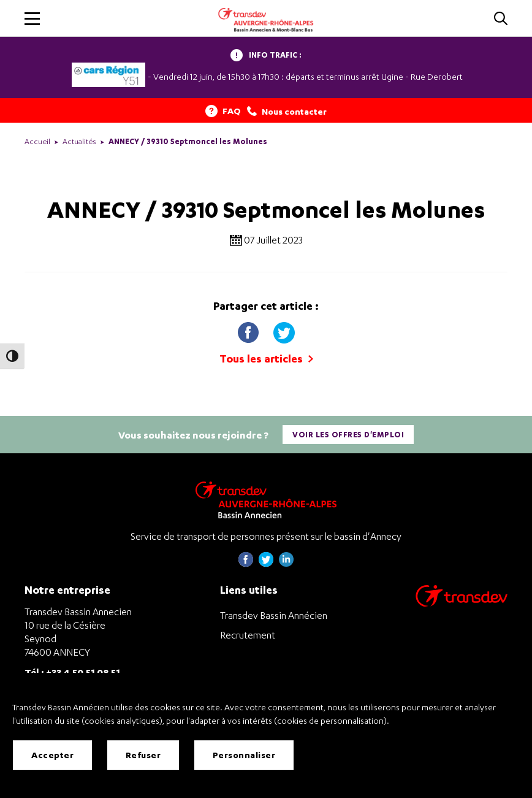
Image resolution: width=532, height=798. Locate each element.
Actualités (79, 141)
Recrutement (248, 635)
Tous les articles (266, 359)
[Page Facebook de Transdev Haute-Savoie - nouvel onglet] (246, 563)
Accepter (52, 755)
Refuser (143, 755)
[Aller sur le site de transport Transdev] (462, 604)
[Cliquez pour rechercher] (501, 19)
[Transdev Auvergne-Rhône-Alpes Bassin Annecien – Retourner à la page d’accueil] (266, 500)
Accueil (37, 141)
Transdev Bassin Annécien (274, 615)
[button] (32, 19)
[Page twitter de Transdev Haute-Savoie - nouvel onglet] (266, 563)
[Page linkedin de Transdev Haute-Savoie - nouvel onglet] (286, 563)
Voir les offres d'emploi (348, 435)
